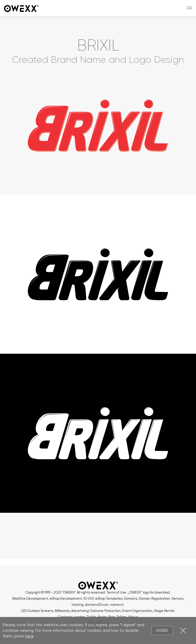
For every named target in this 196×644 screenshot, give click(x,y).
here (29, 636)
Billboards (62, 611)
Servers (177, 599)
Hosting (78, 605)
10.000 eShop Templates (103, 599)
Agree (162, 630)
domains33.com (97, 605)
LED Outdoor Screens (37, 611)
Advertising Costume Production (96, 611)
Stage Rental (164, 611)
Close (183, 630)
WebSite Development (30, 599)
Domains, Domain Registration (147, 599)
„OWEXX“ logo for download (149, 592)
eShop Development (66, 599)
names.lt (117, 605)
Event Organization (137, 611)
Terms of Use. (117, 592)
